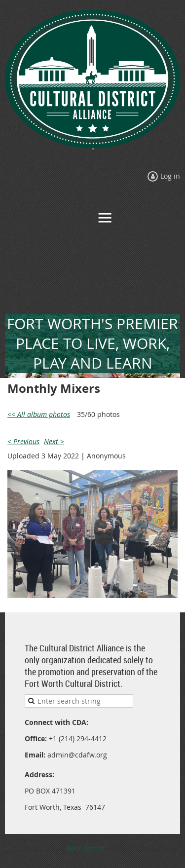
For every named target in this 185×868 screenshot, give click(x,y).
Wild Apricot (86, 849)
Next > (54, 441)
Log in (170, 176)
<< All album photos (39, 414)
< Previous (23, 441)
